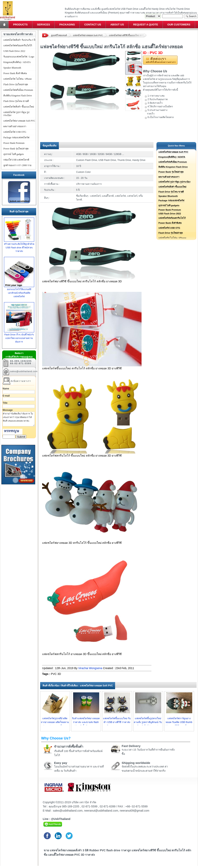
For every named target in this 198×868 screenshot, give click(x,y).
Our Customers (179, 25)
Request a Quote (146, 25)
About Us (117, 25)
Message (8, 410)
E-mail (6, 396)
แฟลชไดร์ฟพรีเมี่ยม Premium (173, 162)
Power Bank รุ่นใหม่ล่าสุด (171, 172)
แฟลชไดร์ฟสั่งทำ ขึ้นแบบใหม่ (172, 187)
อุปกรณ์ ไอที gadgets (169, 205)
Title (5, 403)
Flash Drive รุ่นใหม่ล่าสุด (171, 233)
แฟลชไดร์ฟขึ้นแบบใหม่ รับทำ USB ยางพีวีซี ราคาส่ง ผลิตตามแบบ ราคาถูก (117, 722)
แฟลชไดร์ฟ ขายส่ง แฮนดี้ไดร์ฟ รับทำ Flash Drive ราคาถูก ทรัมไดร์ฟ (7, 1)
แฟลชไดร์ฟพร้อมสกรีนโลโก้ (172, 218)
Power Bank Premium (170, 210)
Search (191, 16)
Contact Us (93, 25)
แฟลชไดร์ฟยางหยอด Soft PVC (88, 35)
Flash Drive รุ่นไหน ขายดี (171, 192)
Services (44, 25)
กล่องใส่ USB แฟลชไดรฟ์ (16, 160)
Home (5, 25)
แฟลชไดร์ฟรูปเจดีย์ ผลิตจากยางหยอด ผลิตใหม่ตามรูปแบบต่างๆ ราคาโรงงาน (55, 722)
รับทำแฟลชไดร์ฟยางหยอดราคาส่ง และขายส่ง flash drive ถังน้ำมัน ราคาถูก (86, 722)
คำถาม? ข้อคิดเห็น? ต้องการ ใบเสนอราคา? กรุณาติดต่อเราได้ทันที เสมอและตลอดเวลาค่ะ (19, 419)
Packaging (67, 25)
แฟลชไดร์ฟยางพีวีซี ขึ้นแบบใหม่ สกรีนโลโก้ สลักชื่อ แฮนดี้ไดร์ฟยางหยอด (128, 35)
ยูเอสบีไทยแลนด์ (59, 35)
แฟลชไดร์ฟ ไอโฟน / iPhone (18, 79)
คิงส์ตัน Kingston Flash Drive (173, 167)
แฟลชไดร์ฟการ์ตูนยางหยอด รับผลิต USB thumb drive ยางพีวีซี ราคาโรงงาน (179, 722)
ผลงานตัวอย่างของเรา (169, 177)
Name (6, 389)
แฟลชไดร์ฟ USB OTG (169, 228)
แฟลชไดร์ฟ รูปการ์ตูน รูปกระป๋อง (174, 182)
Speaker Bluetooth (168, 196)
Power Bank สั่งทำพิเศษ (170, 223)
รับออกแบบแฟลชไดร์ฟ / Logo (19, 57)
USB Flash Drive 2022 (170, 214)
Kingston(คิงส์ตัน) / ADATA (172, 157)
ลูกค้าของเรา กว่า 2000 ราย (17, 165)
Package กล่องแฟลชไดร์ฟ (171, 200)
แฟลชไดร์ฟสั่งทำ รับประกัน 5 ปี (19, 40)
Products (20, 25)
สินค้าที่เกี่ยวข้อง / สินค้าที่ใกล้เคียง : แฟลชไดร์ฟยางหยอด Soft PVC (78, 686)
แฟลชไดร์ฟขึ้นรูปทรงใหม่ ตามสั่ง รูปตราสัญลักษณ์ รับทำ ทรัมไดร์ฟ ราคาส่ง (148, 722)
